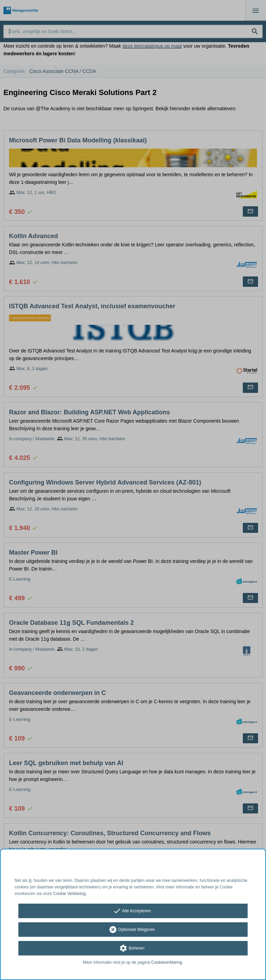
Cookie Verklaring (69, 894)
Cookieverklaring (166, 962)
